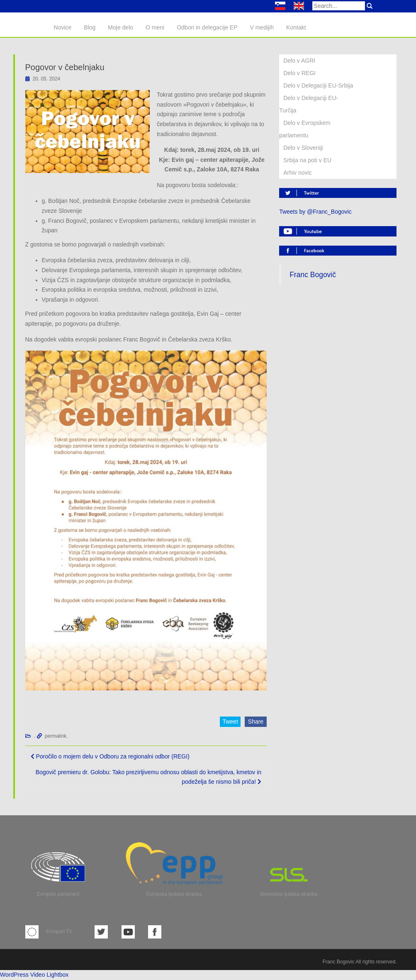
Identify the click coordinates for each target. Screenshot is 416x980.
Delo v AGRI (299, 61)
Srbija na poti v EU (307, 160)
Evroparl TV (49, 931)
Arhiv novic (297, 173)
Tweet (230, 722)
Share (256, 722)
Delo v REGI (299, 73)
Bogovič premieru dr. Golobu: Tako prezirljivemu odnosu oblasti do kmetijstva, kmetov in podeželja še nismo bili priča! (148, 777)
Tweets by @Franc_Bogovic (315, 212)
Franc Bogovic (339, 962)
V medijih (262, 27)
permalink (56, 736)
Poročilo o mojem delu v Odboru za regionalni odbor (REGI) (110, 756)
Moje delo (120, 27)
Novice (63, 27)
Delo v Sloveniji (303, 148)
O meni (155, 27)
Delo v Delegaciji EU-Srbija (318, 85)
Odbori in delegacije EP (207, 27)
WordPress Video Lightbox (34, 975)
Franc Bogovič (313, 275)
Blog (90, 27)
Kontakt (296, 27)
